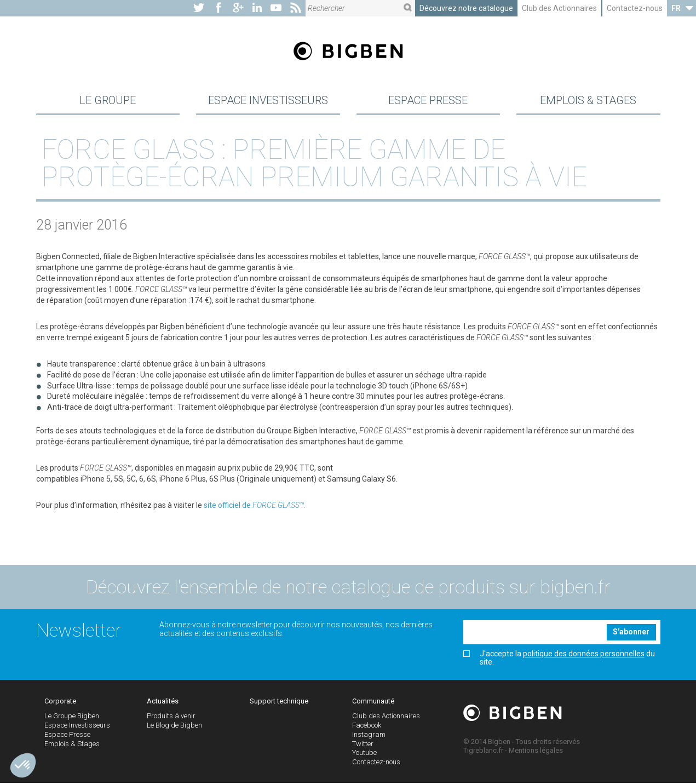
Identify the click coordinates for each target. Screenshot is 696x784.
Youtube (364, 754)
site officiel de (227, 506)
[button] (23, 765)
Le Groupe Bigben (72, 717)
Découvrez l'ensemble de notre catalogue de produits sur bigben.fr (348, 588)
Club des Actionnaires (559, 8)
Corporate (60, 703)
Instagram (369, 736)
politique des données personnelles (584, 655)
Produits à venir (171, 717)
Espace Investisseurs (268, 101)
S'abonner (631, 633)
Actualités (163, 703)
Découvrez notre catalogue (466, 8)
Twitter (363, 745)
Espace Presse (428, 101)
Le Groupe (108, 101)
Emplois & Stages (588, 101)
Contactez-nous (635, 8)
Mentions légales (536, 751)
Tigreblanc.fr (483, 751)
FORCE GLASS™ (278, 506)
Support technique (279, 703)
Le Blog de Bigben (174, 726)
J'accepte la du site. (559, 659)
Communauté (373, 703)
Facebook (367, 726)
